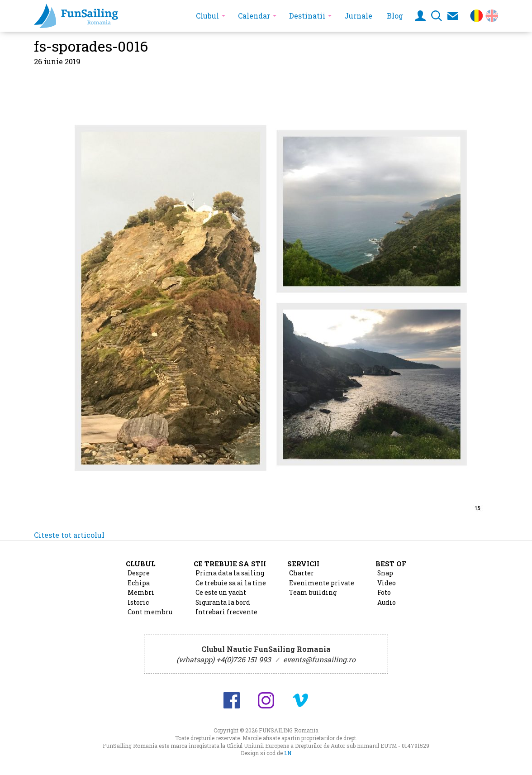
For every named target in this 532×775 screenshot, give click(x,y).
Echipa (139, 583)
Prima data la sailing (230, 573)
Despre (139, 573)
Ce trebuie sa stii (230, 564)
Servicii (303, 564)
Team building (313, 593)
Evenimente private (322, 583)
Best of (391, 564)
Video (387, 583)
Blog (395, 16)
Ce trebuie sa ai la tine (231, 583)
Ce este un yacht (221, 593)
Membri (141, 593)
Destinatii (307, 16)
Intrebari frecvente (226, 612)
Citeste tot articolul (69, 535)
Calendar (254, 16)
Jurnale (358, 16)
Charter (302, 573)
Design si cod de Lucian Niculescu (495, 760)
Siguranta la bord (223, 603)
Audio (387, 603)
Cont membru (150, 612)
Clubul (207, 16)
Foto (384, 593)
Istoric (138, 603)
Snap (385, 573)
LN (288, 753)
